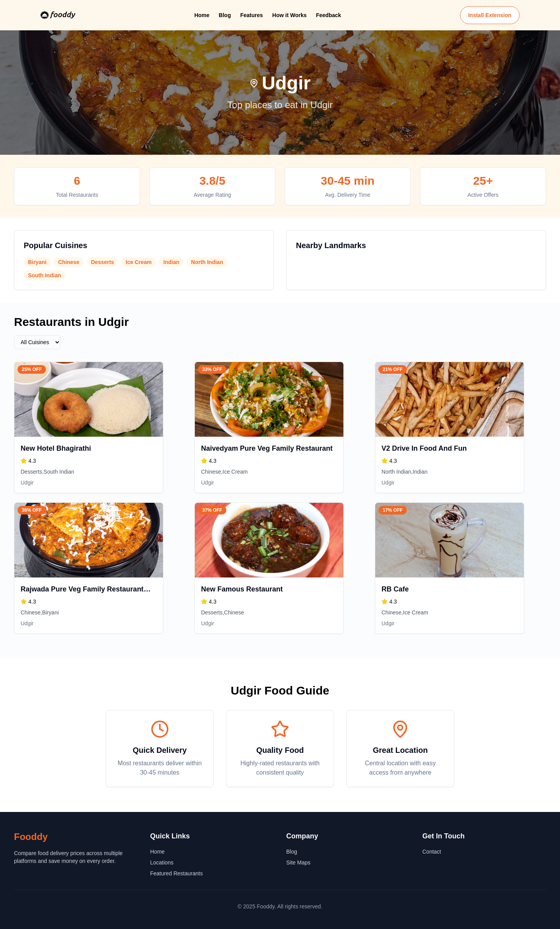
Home (202, 15)
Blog (225, 15)
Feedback (328, 15)
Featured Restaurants (176, 873)
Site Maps (298, 863)
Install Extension (490, 15)
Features (252, 15)
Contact (432, 852)
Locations (162, 863)
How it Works (289, 15)
